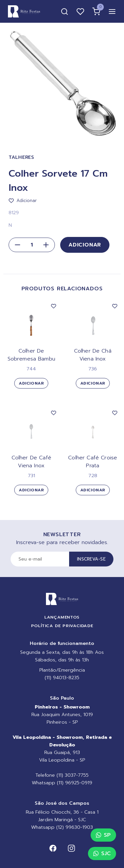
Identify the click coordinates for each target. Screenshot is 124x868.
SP (103, 835)
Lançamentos (62, 617)
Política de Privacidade (62, 626)
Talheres (21, 157)
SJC (102, 854)
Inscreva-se (91, 559)
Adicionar (85, 245)
